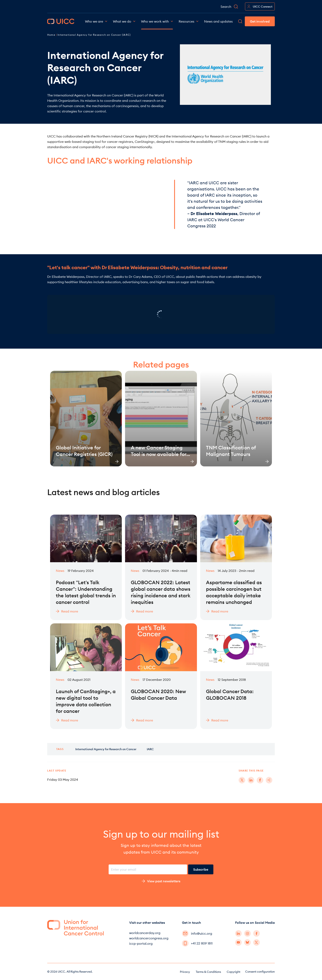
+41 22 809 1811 (197, 943)
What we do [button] (124, 21)
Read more (67, 611)
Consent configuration (260, 972)
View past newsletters (161, 881)
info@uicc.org (197, 933)
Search (229, 7)
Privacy (185, 972)
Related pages (161, 365)
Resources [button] (189, 21)
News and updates (218, 21)
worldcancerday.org (145, 933)
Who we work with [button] (157, 21)
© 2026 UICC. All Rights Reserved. (70, 972)
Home (52, 35)
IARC (150, 749)
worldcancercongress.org (149, 938)
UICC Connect (260, 7)
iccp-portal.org (141, 943)
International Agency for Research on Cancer (106, 749)
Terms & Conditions (208, 972)
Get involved (260, 21)
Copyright (233, 972)
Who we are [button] (96, 21)
